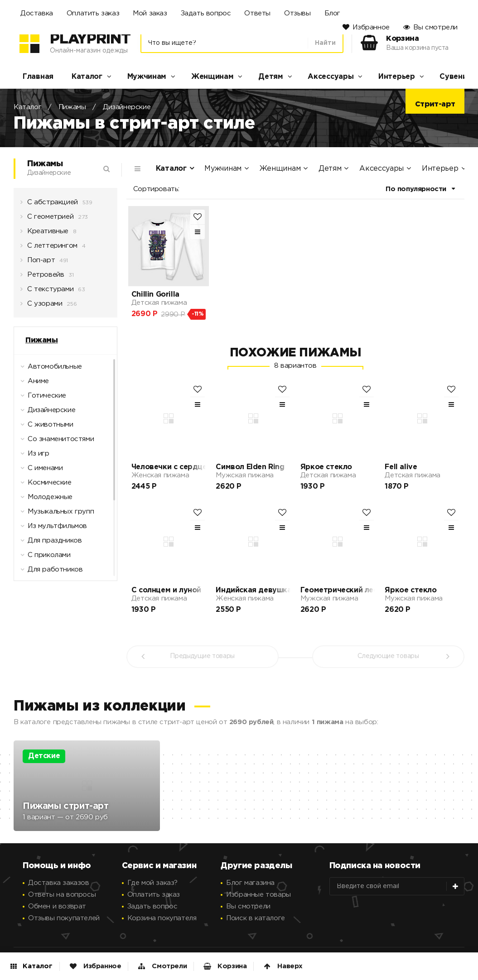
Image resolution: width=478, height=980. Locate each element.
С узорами (41, 306)
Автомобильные (49, 369)
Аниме (33, 384)
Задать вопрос (206, 13)
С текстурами (47, 292)
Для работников (49, 572)
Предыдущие (202, 656)
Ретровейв (42, 277)
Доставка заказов (59, 883)
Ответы (257, 13)
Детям (271, 77)
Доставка (37, 13)
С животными (45, 427)
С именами (39, 471)
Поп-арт (38, 263)
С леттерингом (49, 248)
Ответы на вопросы (62, 895)
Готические (41, 398)
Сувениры (459, 77)
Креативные (44, 234)
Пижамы (72, 107)
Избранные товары (258, 895)
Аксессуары (331, 77)
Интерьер (397, 77)
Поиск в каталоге (256, 918)
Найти (325, 43)
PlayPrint (90, 39)
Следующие (388, 656)
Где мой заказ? (152, 883)
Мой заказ (150, 13)
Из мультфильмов (52, 528)
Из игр (33, 456)
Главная (38, 77)
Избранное (371, 27)
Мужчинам (147, 77)
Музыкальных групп (55, 514)
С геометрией (47, 219)
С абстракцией (49, 205)
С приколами (43, 557)
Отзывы (297, 13)
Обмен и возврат (57, 906)
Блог (332, 13)
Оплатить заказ (93, 13)
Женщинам (212, 77)
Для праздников (49, 543)
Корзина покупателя (162, 918)
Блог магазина (250, 883)
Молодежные (44, 500)
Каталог (87, 77)
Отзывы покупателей (64, 918)
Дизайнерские (127, 107)
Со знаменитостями (55, 442)
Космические (44, 485)
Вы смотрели (435, 27)
